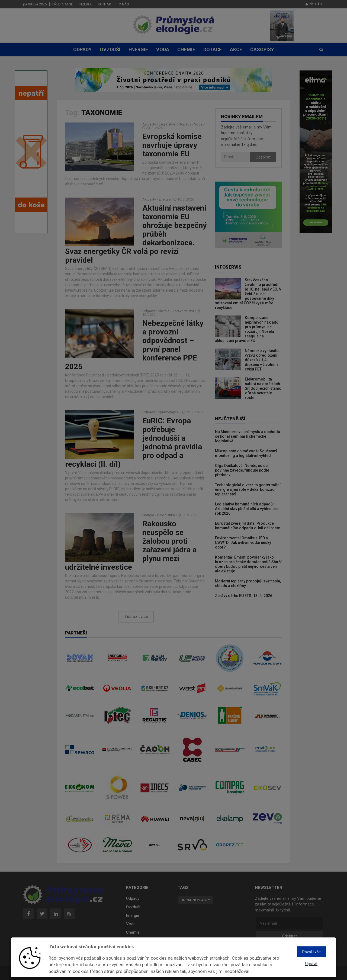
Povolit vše (311, 952)
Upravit (311, 964)
